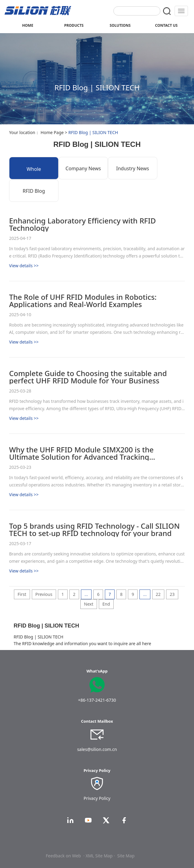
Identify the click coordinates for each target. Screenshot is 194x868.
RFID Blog (34, 191)
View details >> (24, 266)
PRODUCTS (74, 25)
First (22, 594)
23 (172, 594)
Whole (34, 169)
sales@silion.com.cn (97, 749)
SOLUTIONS (120, 25)
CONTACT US (166, 25)
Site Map (126, 856)
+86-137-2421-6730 (97, 700)
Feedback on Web (63, 856)
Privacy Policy (97, 798)
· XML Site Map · (99, 856)
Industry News (133, 168)
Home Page (52, 132)
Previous (44, 594)
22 (158, 594)
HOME (28, 25)
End (106, 604)
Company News (83, 168)
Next (89, 604)
